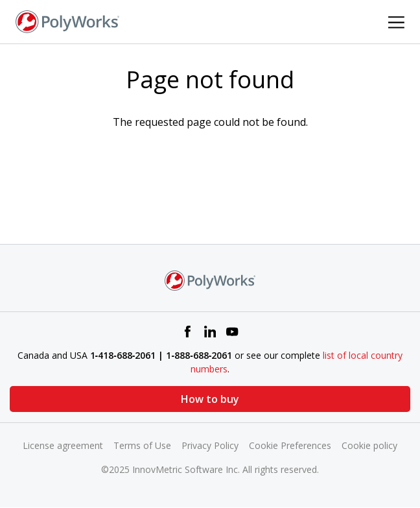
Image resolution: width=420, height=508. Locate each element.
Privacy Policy (210, 445)
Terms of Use (142, 445)
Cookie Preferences (290, 445)
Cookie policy (369, 445)
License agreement (63, 445)
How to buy (210, 399)
